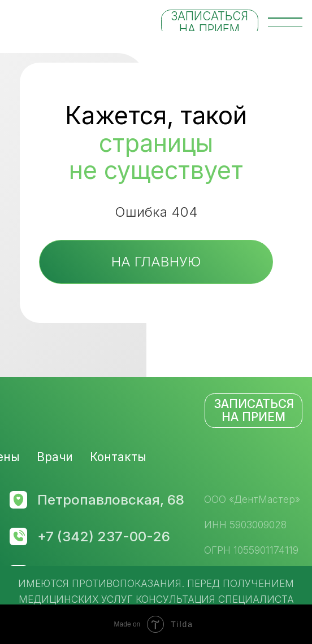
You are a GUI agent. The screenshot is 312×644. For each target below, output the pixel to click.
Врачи (55, 457)
